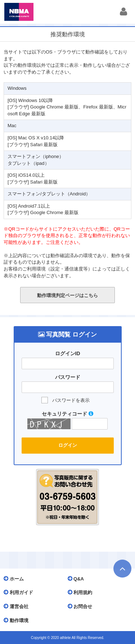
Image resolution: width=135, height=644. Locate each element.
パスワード (68, 377)
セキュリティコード (67, 414)
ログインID (68, 353)
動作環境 (18, 620)
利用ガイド (20, 592)
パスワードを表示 (71, 400)
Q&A (78, 579)
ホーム (15, 579)
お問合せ (82, 606)
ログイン (68, 445)
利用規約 (82, 592)
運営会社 (18, 606)
